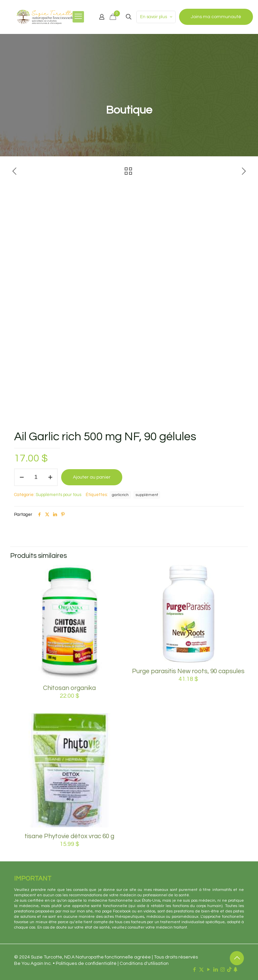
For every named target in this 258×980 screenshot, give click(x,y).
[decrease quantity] (22, 477)
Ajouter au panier (92, 477)
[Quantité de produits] (36, 477)
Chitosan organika (69, 688)
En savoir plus (157, 17)
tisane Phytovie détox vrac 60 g (69, 836)
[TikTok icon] (229, 970)
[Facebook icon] (194, 970)
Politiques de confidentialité (86, 964)
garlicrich (120, 495)
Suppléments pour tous (58, 495)
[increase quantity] (50, 477)
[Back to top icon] (237, 958)
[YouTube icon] (208, 970)
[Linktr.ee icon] (235, 970)
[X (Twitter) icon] (201, 970)
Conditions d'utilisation (144, 964)
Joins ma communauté (216, 17)
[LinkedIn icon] (216, 970)
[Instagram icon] (223, 970)
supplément (147, 495)
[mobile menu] (78, 17)
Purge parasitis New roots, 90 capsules (188, 671)
